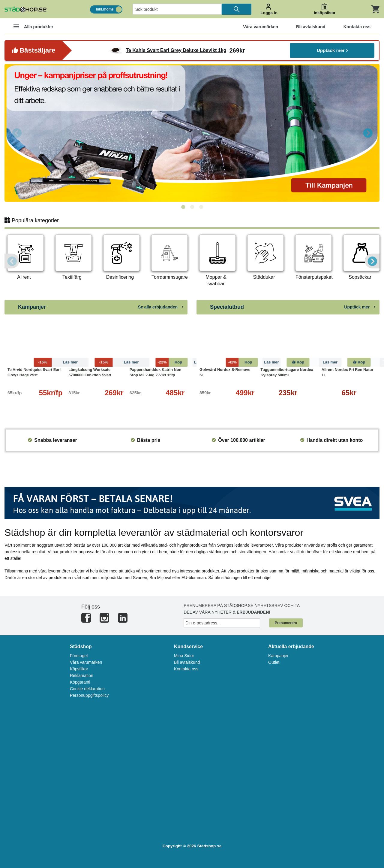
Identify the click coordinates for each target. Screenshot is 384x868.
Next (367, 133)
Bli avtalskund (187, 662)
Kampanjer (278, 656)
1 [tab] (183, 207)
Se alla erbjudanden (160, 307)
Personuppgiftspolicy (89, 695)
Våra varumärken (86, 662)
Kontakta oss (186, 669)
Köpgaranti (80, 682)
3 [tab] (201, 207)
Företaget (79, 656)
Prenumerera (286, 623)
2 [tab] (192, 207)
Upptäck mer (332, 50)
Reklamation (82, 675)
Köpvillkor (79, 669)
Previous (16, 133)
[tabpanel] (192, 133)
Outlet (274, 662)
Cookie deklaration (87, 689)
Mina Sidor (184, 656)
